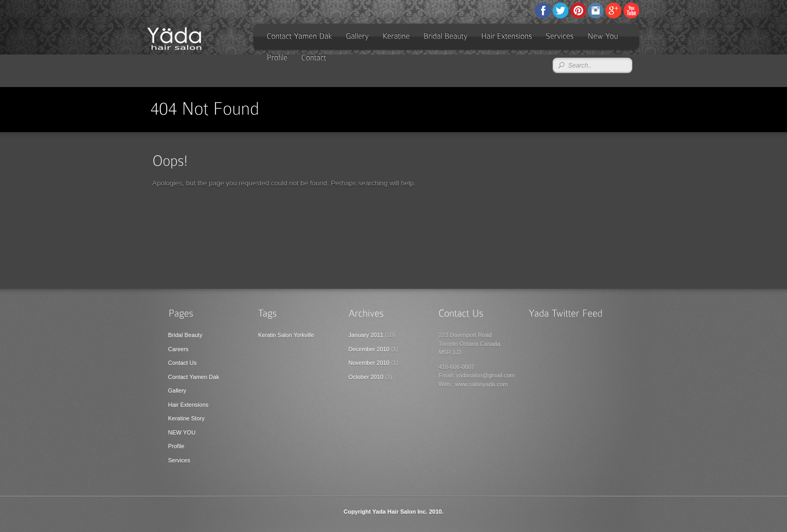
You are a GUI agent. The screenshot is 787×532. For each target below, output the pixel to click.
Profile (176, 446)
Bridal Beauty (185, 335)
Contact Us (182, 363)
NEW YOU (182, 432)
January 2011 (366, 335)
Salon (284, 335)
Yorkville (304, 335)
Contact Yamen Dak (194, 377)
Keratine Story (187, 418)
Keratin (267, 335)
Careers (179, 349)
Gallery (177, 390)
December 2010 (369, 349)
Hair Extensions (188, 405)
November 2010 (369, 363)
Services (179, 460)
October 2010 (366, 377)
